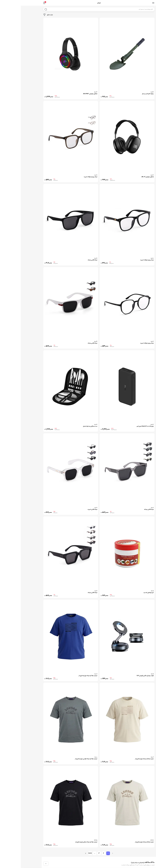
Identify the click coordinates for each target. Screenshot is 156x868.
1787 (69, 853)
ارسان (78, 3)
